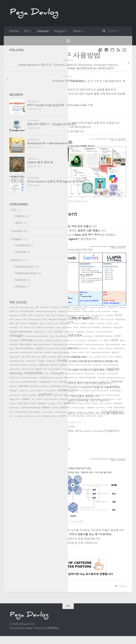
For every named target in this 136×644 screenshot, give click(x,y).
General (43, 31)
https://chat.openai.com (52, 326)
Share (121, 585)
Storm (38, 73)
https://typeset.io (48, 403)
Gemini (54, 68)
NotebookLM (86, 68)
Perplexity (106, 68)
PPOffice (53, 627)
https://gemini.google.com (52, 352)
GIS (27, 31)
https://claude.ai (45, 339)
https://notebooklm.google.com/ (61, 421)
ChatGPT (29, 68)
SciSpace (25, 73)
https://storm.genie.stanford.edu (55, 391)
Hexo (29, 627)
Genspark (68, 68)
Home (14, 31)
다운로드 (60, 545)
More (77, 31)
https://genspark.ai (50, 378)
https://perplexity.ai (52, 365)
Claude (42, 68)
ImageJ (60, 31)
